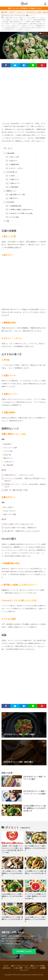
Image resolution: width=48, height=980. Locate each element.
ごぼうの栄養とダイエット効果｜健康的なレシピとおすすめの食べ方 (12, 873)
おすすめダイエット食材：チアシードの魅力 (35, 778)
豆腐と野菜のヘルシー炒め (15, 195)
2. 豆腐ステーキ (12, 180)
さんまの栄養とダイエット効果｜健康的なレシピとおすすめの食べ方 (35, 919)
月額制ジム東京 (30, 22)
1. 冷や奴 (10, 176)
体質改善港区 (42, 20)
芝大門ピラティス (11, 30)
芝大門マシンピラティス (25, 30)
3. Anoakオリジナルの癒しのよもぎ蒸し (19, 213)
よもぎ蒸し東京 (8, 18)
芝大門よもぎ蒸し (30, 28)
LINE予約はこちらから (24, 951)
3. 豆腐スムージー (13, 183)
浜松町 (21, 24)
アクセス (6, 966)
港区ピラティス (17, 26)
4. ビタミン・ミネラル (14, 168)
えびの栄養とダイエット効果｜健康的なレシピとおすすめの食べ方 (35, 872)
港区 (32, 24)
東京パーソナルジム (12, 24)
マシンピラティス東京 (17, 20)
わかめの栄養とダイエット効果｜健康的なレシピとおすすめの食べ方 (35, 808)
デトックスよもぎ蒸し (29, 18)
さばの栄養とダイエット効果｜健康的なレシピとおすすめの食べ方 (12, 918)
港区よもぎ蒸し (38, 24)
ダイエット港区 (18, 18)
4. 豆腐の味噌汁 (12, 187)
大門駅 (11, 22)
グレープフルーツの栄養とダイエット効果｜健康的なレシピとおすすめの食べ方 (35, 896)
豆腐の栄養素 (9, 153)
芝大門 (22, 28)
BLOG (12, 12)
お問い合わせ (7, 968)
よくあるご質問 (18, 968)
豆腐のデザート (12, 198)
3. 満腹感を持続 (12, 165)
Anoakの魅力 (9, 202)
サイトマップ (24, 970)
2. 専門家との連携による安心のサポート (19, 210)
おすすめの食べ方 (10, 172)
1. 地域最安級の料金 (13, 206)
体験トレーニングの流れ (38, 966)
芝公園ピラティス (15, 28)
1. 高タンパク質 (12, 157)
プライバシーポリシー (31, 968)
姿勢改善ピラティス (19, 22)
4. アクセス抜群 (12, 217)
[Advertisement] (24, 96)
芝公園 (7, 28)
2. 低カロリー (11, 161)
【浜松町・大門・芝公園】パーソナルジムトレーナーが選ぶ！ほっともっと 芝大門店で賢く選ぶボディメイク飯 (12, 849)
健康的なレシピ (10, 191)
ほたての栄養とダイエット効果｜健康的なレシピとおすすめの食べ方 (35, 848)
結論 (6, 221)
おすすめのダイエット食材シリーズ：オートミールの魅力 (35, 792)
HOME (5, 12)
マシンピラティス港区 (30, 20)
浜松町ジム (26, 24)
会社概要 (43, 968)
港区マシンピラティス (29, 26)
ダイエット (20, 12)
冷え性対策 (5, 22)
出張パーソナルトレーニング (19, 966)
